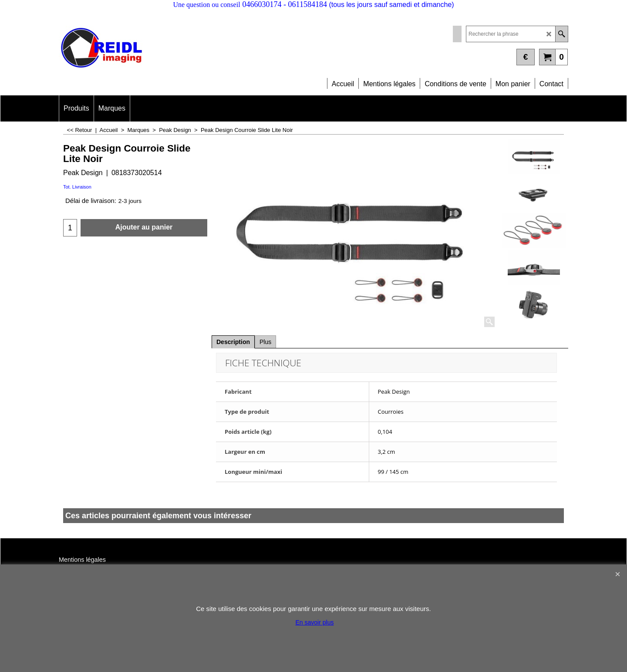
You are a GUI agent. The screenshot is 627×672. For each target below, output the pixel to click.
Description (233, 342)
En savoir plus (315, 622)
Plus (265, 342)
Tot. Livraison (77, 187)
